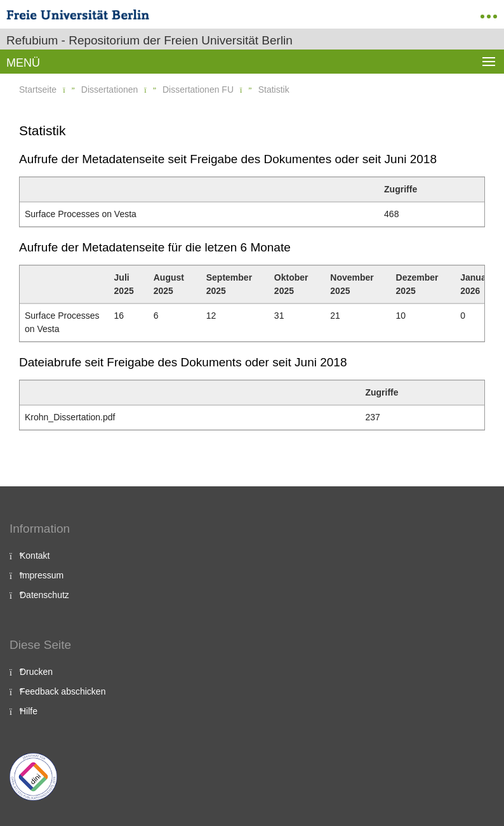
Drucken (36, 672)
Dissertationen (110, 90)
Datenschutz (44, 595)
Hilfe (29, 711)
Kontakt (35, 556)
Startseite (38, 90)
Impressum (42, 575)
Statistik (274, 90)
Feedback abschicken (63, 691)
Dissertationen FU (198, 90)
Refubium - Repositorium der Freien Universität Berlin (149, 40)
